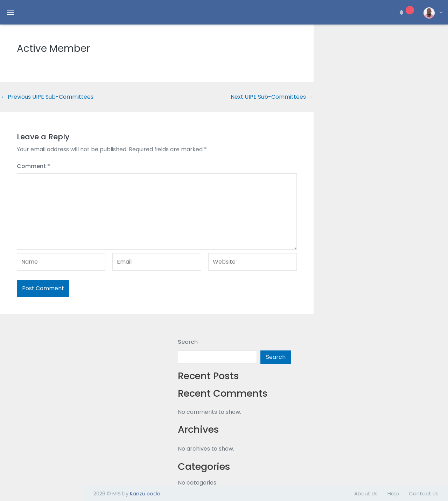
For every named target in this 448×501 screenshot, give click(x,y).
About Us (366, 493)
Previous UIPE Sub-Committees (47, 97)
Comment (33, 166)
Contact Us (424, 493)
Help (393, 493)
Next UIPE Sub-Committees (272, 97)
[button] (405, 12)
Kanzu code (145, 493)
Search (188, 342)
